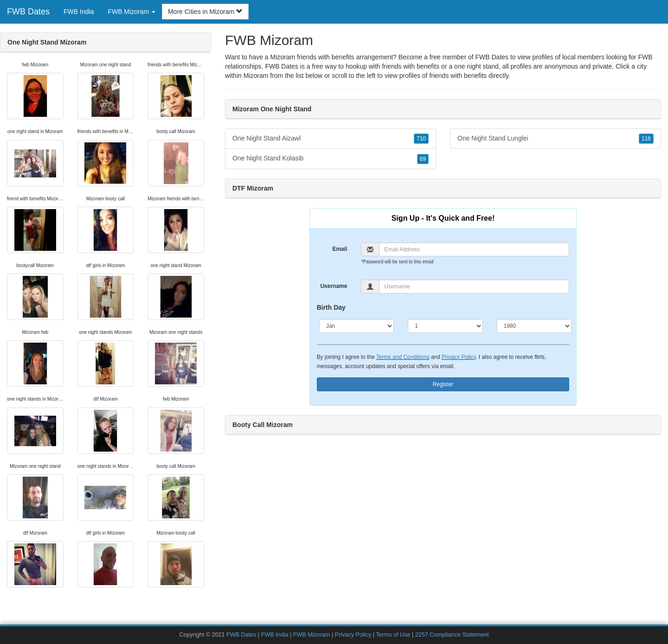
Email (340, 249)
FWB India (79, 12)
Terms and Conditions (403, 357)
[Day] (445, 326)
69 (423, 159)
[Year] (534, 326)
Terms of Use (393, 635)
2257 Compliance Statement (452, 635)
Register (443, 384)
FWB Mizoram (312, 635)
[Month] (357, 326)
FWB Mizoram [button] (132, 12)
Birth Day (331, 307)
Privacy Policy (459, 357)
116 (646, 139)
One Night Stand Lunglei (556, 139)
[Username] (474, 287)
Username (334, 286)
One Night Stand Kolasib (331, 159)
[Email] (474, 249)
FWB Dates (28, 12)
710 (421, 139)
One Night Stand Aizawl (331, 139)
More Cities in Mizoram (205, 12)
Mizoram (256, 76)
